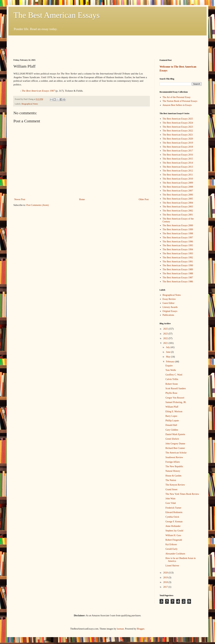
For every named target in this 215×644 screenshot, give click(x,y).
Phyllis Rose (171, 393)
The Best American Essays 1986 (178, 282)
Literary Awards (170, 307)
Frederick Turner (173, 508)
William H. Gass (173, 535)
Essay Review (169, 299)
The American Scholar (176, 453)
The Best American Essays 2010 (178, 179)
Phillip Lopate (172, 421)
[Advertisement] (107, 45)
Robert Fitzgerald (174, 540)
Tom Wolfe (171, 370)
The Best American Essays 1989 (178, 269)
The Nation (171, 480)
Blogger (140, 629)
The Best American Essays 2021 (178, 135)
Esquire (169, 366)
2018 (166, 582)
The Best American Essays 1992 (178, 258)
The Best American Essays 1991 (178, 262)
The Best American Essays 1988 (178, 274)
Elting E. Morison (174, 411)
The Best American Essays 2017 (178, 151)
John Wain (170, 499)
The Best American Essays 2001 (178, 215)
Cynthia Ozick (172, 517)
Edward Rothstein (174, 512)
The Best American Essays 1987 (178, 278)
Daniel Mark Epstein (175, 434)
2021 (166, 343)
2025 (166, 329)
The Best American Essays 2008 (178, 187)
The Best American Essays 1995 (178, 245)
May (168, 357)
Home (82, 199)
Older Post (144, 199)
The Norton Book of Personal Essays (180, 101)
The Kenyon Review (175, 485)
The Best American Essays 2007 (178, 191)
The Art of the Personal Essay (177, 97)
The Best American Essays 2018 (178, 147)
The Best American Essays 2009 (178, 183)
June (168, 352)
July (168, 347)
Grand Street (171, 489)
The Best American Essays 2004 (178, 203)
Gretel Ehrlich (172, 439)
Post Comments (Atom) (38, 205)
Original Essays (170, 311)
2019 (166, 578)
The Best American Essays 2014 (178, 163)
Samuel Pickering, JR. (176, 402)
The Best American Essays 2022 (178, 131)
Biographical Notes (30, 104)
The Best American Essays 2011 (178, 175)
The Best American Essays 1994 (178, 249)
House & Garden (173, 476)
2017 (166, 587)
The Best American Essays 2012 (178, 171)
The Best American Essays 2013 (178, 167)
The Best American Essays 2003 (178, 207)
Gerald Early (171, 549)
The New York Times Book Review (182, 494)
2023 (166, 334)
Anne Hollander (173, 526)
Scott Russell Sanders (176, 388)
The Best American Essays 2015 (178, 159)
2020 (166, 573)
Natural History (173, 471)
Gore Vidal (171, 503)
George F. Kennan (174, 522)
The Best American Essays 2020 (178, 139)
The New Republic (174, 466)
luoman (120, 629)
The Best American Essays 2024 (178, 123)
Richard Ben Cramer (175, 448)
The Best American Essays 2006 (178, 195)
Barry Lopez (171, 416)
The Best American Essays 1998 (178, 234)
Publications (168, 315)
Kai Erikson (171, 544)
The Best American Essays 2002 (178, 211)
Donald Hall (171, 425)
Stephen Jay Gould (174, 531)
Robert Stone (172, 384)
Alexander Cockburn (175, 554)
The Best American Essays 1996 (178, 242)
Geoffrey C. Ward (174, 375)
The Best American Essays (57, 15)
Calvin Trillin (172, 379)
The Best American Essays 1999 (178, 229)
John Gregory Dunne (175, 444)
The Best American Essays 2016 (178, 155)
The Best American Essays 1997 (178, 238)
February (170, 362)
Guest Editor (169, 303)
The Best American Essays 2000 (178, 225)
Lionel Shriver (172, 566)
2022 (166, 338)
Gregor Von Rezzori (175, 398)
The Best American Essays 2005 (178, 199)
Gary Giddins (172, 430)
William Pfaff (172, 407)
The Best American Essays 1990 (178, 265)
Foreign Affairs (173, 462)
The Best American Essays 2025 (178, 119)
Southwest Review (174, 457)
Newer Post (20, 199)
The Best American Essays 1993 (178, 254)
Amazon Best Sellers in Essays (177, 105)
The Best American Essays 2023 (178, 127)
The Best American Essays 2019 (178, 143)
